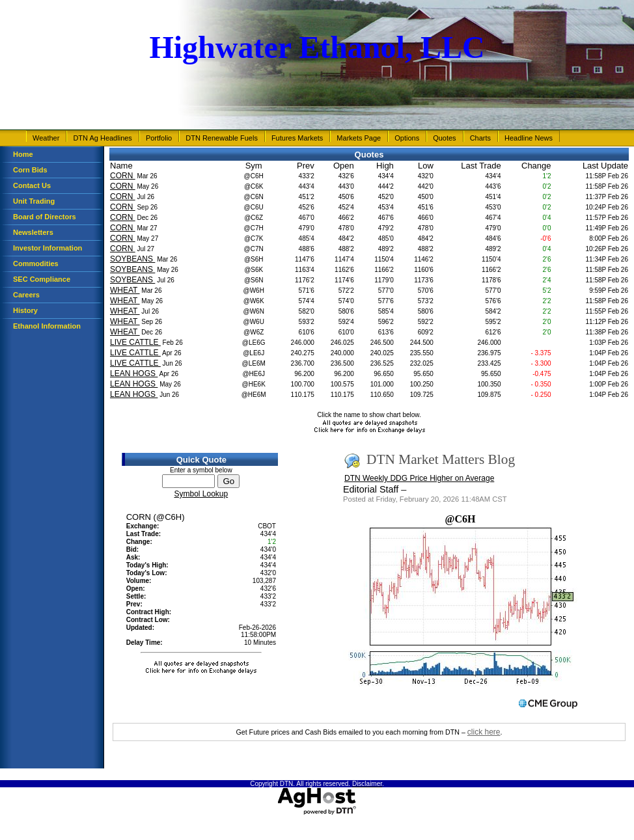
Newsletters (33, 232)
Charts (480, 138)
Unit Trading (34, 201)
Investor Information (48, 248)
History (25, 310)
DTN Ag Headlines (103, 138)
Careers (26, 295)
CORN (123, 176)
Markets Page (359, 138)
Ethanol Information (47, 326)
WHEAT (125, 290)
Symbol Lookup (201, 494)
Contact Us (32, 185)
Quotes (444, 138)
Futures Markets (297, 138)
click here (484, 732)
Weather (46, 138)
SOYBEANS (132, 259)
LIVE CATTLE (135, 342)
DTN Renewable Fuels (222, 138)
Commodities (36, 264)
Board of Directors (45, 217)
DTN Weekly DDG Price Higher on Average (419, 478)
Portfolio (159, 138)
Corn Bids (30, 170)
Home (23, 154)
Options (407, 138)
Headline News (529, 138)
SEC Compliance (42, 279)
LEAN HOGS (134, 373)
